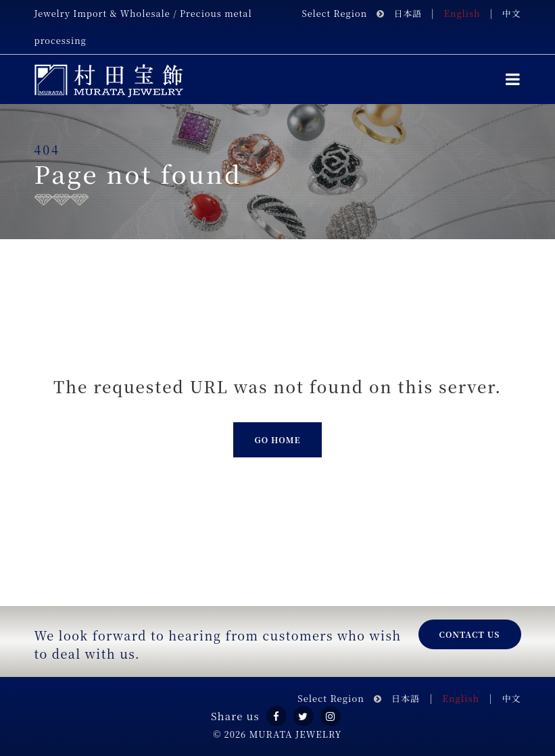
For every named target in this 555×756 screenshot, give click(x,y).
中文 (512, 13)
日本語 (408, 13)
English (462, 13)
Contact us (470, 634)
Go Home (277, 439)
